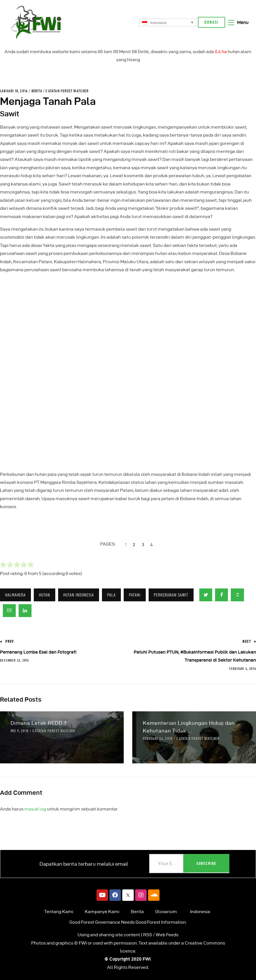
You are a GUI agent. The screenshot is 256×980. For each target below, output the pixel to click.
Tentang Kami (59, 912)
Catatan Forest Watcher (67, 91)
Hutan (45, 595)
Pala (111, 595)
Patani (135, 595)
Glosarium (166, 912)
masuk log (35, 809)
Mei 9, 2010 (20, 731)
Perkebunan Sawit (171, 595)
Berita (37, 91)
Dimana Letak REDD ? (39, 723)
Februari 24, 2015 (158, 739)
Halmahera (15, 595)
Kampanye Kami (102, 912)
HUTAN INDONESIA (79, 595)
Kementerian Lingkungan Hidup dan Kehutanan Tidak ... (189, 727)
